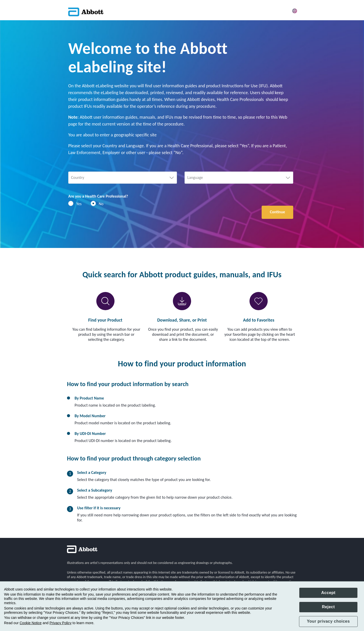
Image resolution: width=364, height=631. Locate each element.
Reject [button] (328, 607)
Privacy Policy (61, 623)
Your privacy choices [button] (328, 621)
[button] (295, 10)
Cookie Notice (30, 623)
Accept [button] (328, 593)
